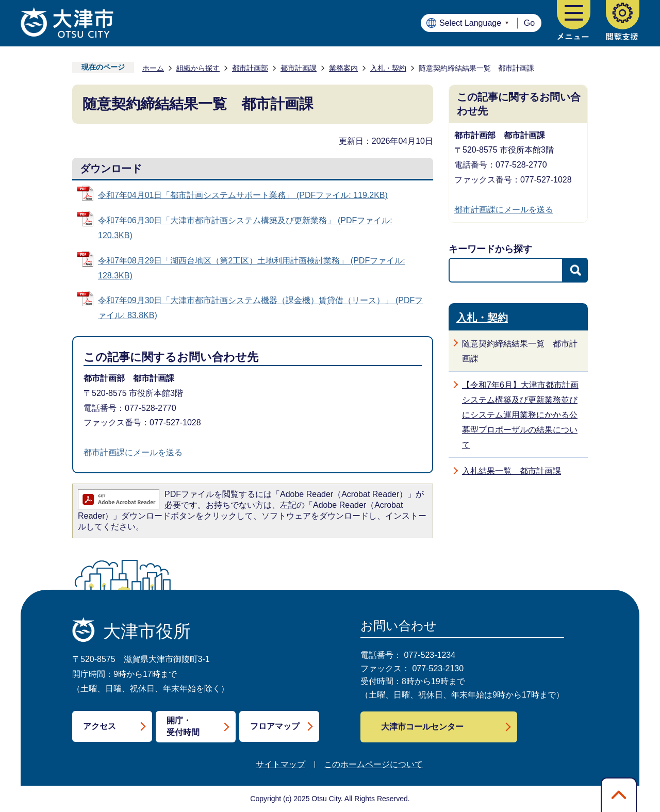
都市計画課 (299, 68)
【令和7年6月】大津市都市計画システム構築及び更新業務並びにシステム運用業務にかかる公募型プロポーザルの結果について (520, 415)
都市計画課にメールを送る (133, 452)
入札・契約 (388, 68)
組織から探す (198, 68)
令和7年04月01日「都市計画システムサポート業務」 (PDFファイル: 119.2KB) (243, 195)
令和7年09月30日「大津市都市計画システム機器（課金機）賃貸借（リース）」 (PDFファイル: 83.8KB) (260, 308)
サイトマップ (280, 764)
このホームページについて (373, 764)
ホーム (153, 68)
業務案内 (343, 68)
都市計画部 (250, 68)
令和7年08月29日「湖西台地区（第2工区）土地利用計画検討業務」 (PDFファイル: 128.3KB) (252, 268)
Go (529, 23)
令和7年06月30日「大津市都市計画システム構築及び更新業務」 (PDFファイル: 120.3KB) (245, 228)
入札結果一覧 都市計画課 (511, 471)
